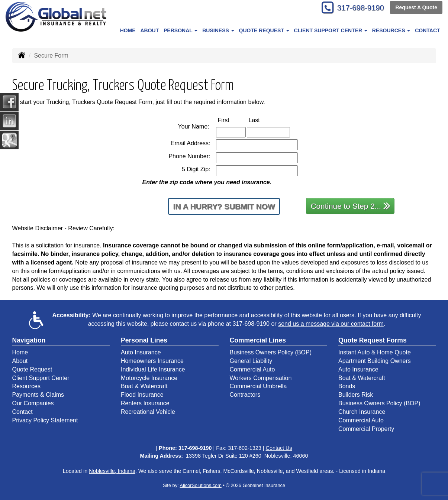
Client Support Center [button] (331, 30)
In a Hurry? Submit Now (224, 206)
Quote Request (32, 369)
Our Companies (33, 403)
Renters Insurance (145, 403)
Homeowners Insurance (152, 361)
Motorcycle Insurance (149, 378)
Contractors (245, 395)
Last (262, 120)
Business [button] (218, 30)
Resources (26, 386)
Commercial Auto (252, 369)
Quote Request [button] (264, 30)
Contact (427, 30)
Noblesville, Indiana (112, 471)
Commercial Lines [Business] (258, 340)
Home (128, 30)
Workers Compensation (261, 378)
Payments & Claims (38, 395)
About (149, 30)
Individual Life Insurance (153, 369)
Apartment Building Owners (375, 361)
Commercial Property (366, 429)
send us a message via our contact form (331, 324)
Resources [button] (391, 30)
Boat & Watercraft (144, 386)
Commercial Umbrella (258, 386)
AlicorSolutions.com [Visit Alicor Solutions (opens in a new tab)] (201, 485)
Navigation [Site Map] (29, 340)
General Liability (251, 361)
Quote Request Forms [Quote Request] (373, 340)
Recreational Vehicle (148, 412)
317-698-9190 (357, 8)
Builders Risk (356, 395)
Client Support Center (41, 378)
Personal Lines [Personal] (144, 340)
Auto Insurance (141, 352)
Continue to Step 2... (351, 206)
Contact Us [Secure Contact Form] (279, 448)
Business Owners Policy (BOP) (271, 352)
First (231, 120)
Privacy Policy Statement (45, 420)
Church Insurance (362, 412)
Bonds (347, 386)
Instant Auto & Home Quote (375, 352)
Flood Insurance (142, 395)
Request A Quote (416, 8)
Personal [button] (181, 30)
